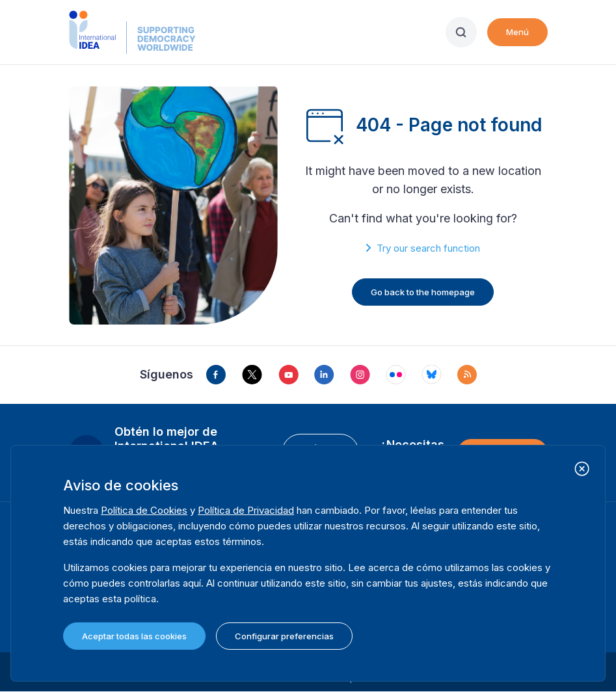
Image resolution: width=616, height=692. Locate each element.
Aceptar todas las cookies (134, 636)
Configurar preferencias (284, 636)
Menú (517, 32)
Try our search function (428, 248)
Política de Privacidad (246, 510)
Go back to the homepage (423, 292)
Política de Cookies (144, 510)
